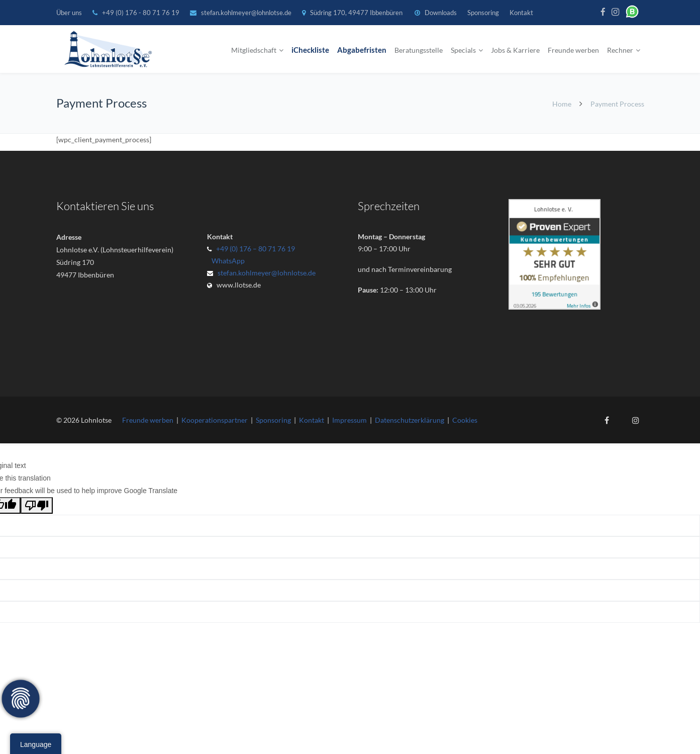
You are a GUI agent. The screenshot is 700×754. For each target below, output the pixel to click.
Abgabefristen (362, 50)
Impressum (349, 420)
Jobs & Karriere (515, 50)
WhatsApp (227, 261)
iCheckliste (310, 50)
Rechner (620, 50)
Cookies (465, 420)
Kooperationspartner (215, 420)
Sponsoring (483, 13)
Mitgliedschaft (254, 50)
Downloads (441, 13)
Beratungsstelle (419, 50)
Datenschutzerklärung (410, 420)
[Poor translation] (37, 505)
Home (562, 104)
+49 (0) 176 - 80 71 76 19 (141, 13)
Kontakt (521, 13)
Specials (463, 50)
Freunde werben (573, 50)
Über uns (69, 13)
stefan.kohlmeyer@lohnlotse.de (246, 13)
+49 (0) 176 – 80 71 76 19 (256, 249)
